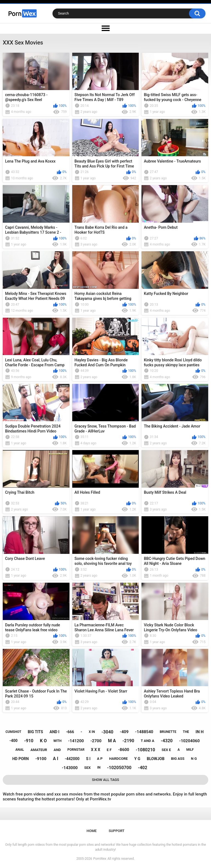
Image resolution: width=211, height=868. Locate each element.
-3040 (107, 732)
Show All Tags (106, 780)
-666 (70, 732)
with (57, 741)
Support (116, 831)
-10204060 (189, 741)
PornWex (100, 859)
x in (92, 732)
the (186, 732)
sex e (166, 750)
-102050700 (119, 768)
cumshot (13, 732)
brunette (168, 732)
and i (54, 732)
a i (56, 759)
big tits (35, 732)
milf (190, 750)
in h (200, 732)
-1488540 (144, 732)
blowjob (156, 759)
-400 (13, 741)
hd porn (21, 759)
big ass (178, 759)
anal (20, 750)
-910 (29, 741)
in (99, 767)
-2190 (128, 741)
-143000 (70, 768)
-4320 (167, 741)
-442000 (72, 759)
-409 (124, 732)
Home (92, 831)
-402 (143, 768)
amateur (39, 750)
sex (87, 768)
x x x (96, 750)
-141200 (76, 741)
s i (88, 759)
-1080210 (145, 750)
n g (194, 759)
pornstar (76, 750)
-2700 (96, 741)
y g (137, 759)
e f (109, 750)
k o (43, 741)
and (57, 750)
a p (100, 759)
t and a (147, 741)
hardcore (118, 759)
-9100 (41, 759)
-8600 (124, 750)
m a (112, 741)
